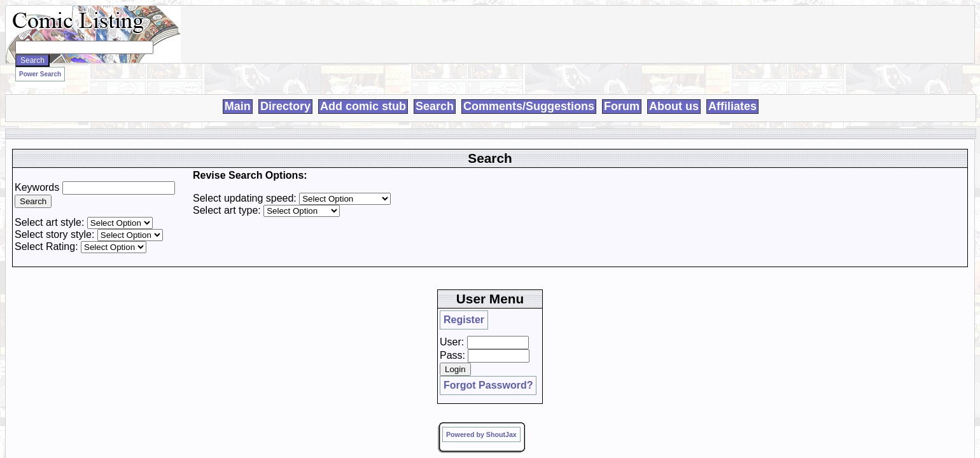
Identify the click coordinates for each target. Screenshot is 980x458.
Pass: (715, 175)
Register (720, 151)
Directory (285, 92)
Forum (622, 92)
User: (714, 162)
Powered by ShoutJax (744, 228)
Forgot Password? (737, 198)
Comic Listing (261, 283)
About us (674, 92)
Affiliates (732, 92)
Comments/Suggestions (529, 92)
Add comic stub (363, 92)
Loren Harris (389, 283)
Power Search (203, 70)
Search (435, 92)
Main (238, 92)
